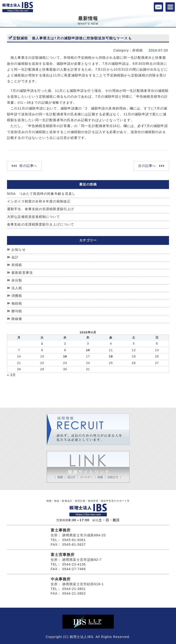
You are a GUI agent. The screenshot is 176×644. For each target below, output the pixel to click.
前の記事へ (28, 166)
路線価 (17, 319)
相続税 (17, 303)
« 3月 (11, 375)
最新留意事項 (22, 273)
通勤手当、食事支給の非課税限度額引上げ (41, 209)
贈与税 (17, 311)
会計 (15, 257)
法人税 (17, 288)
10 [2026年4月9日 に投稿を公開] (88, 350)
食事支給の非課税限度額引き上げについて (41, 224)
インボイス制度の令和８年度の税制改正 (39, 201)
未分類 (17, 280)
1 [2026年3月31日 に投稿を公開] (42, 344)
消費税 (17, 296)
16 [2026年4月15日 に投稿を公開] (65, 356)
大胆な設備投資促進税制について (34, 217)
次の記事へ (147, 166)
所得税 (17, 265)
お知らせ (18, 250)
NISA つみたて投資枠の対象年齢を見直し (41, 194)
